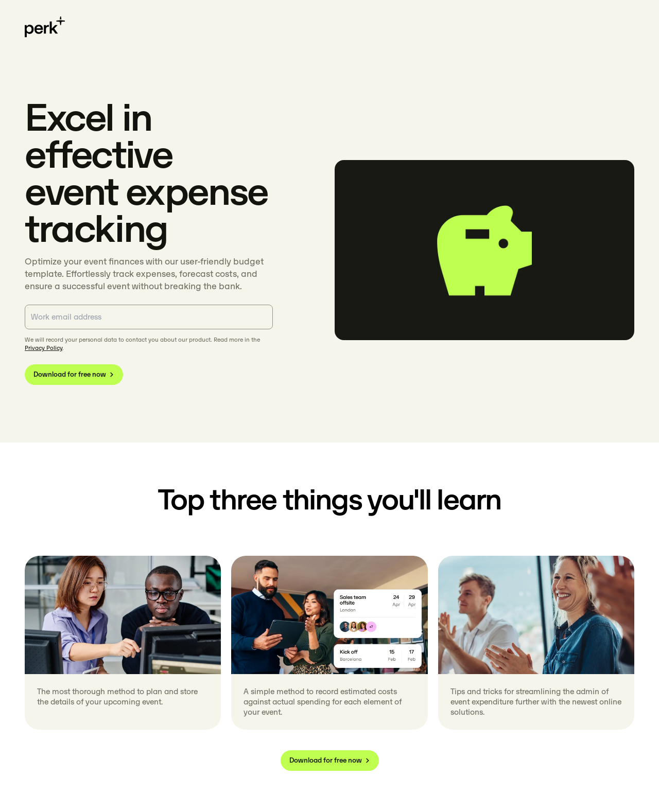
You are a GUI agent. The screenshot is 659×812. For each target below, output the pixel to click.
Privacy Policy (44, 348)
